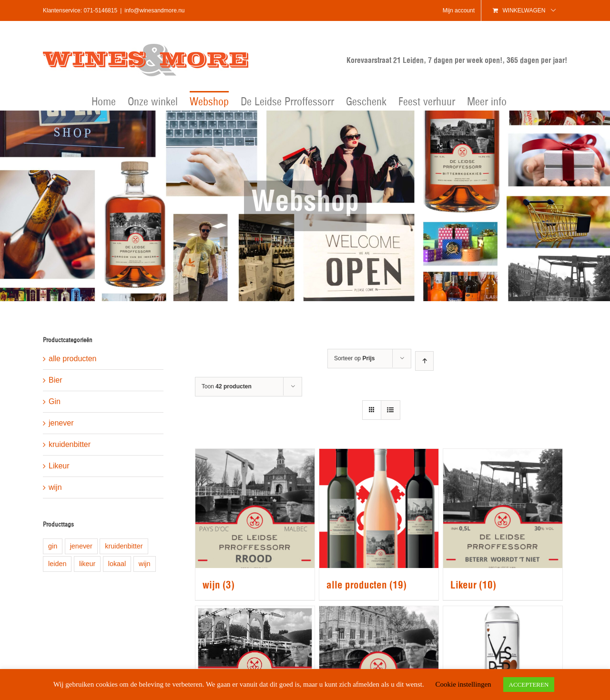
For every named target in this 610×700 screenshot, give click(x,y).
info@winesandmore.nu (154, 10)
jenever (61, 423)
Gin (55, 401)
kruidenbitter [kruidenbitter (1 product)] (124, 546)
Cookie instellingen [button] (463, 684)
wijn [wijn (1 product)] (145, 564)
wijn (55, 487)
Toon (227, 386)
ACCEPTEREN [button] (529, 685)
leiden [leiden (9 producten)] (57, 564)
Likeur (59, 466)
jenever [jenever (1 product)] (81, 546)
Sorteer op (354, 358)
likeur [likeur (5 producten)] (87, 564)
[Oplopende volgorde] (424, 361)
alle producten (73, 359)
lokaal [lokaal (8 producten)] (117, 564)
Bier (55, 380)
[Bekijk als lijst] (391, 410)
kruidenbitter (70, 444)
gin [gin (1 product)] (53, 546)
